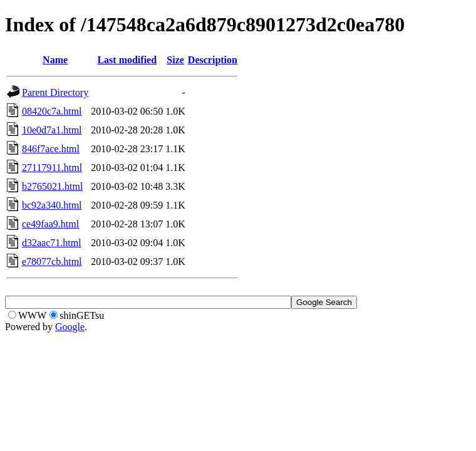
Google (70, 327)
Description (213, 60)
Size (175, 60)
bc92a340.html (52, 205)
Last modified (127, 60)
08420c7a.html (52, 111)
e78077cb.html (52, 262)
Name (55, 60)
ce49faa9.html (50, 224)
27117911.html (52, 168)
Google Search (324, 302)
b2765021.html (52, 186)
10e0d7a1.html (52, 130)
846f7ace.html (51, 149)
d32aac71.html (52, 243)
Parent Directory (55, 92)
